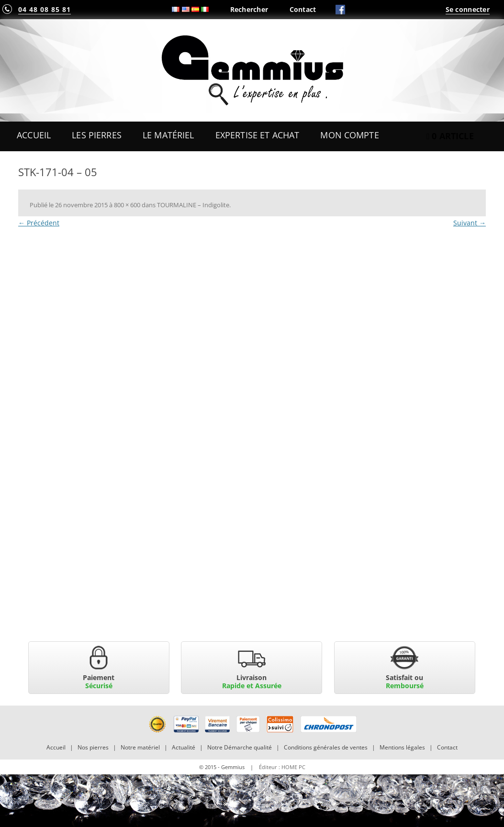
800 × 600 (127, 205)
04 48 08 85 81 (45, 9)
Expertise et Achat (258, 135)
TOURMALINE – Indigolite (193, 205)
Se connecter (468, 9)
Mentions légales (402, 747)
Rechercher (249, 9)
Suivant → (470, 223)
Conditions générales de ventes (326, 747)
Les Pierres (97, 135)
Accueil (34, 135)
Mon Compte (349, 135)
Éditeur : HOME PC (282, 767)
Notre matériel (140, 747)
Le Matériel (168, 135)
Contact (303, 9)
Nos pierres (93, 747)
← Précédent (39, 223)
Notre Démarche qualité (240, 747)
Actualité (184, 747)
